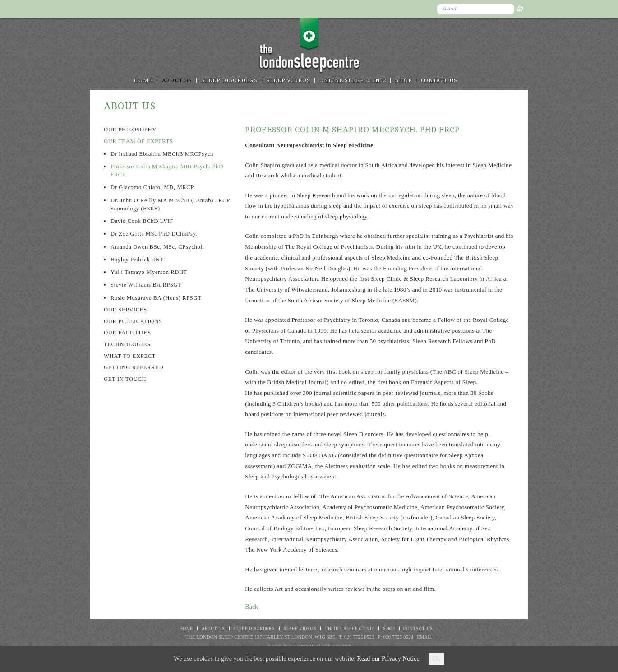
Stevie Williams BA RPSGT (146, 285)
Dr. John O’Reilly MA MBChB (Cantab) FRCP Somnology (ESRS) (170, 204)
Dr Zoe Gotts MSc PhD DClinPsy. (154, 234)
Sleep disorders (229, 81)
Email (425, 637)
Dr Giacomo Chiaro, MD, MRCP (152, 187)
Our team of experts (138, 141)
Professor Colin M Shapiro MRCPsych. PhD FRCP (167, 171)
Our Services (125, 310)
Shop (404, 81)
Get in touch (125, 379)
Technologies (127, 344)
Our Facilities (127, 333)
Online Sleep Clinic (353, 81)
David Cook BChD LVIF (142, 221)
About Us (177, 81)
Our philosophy (130, 130)
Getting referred (134, 367)
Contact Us (439, 81)
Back (251, 607)
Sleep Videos (288, 81)
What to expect (130, 356)
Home (143, 81)
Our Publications (133, 321)
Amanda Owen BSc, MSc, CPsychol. (157, 247)
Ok (436, 659)
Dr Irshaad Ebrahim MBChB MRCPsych (162, 154)
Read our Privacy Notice (388, 659)
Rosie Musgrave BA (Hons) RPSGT (156, 298)
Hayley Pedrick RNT (137, 260)
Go (519, 9)
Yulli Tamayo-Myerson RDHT (149, 272)
